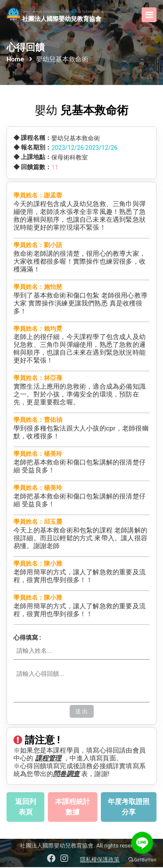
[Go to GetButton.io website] (142, 859)
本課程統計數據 (73, 808)
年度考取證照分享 (129, 808)
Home (15, 59)
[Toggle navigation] (149, 15)
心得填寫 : (27, 638)
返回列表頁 (26, 808)
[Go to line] (142, 843)
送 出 (81, 712)
